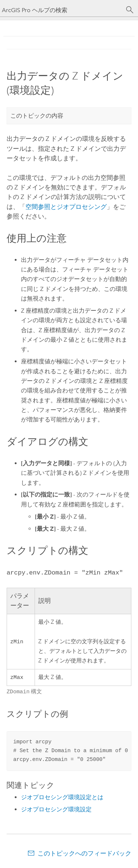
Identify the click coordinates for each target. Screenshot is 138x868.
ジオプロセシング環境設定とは (62, 797)
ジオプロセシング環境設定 (56, 809)
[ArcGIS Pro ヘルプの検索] (62, 10)
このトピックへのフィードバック (84, 853)
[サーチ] (130, 10)
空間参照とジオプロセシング (66, 207)
